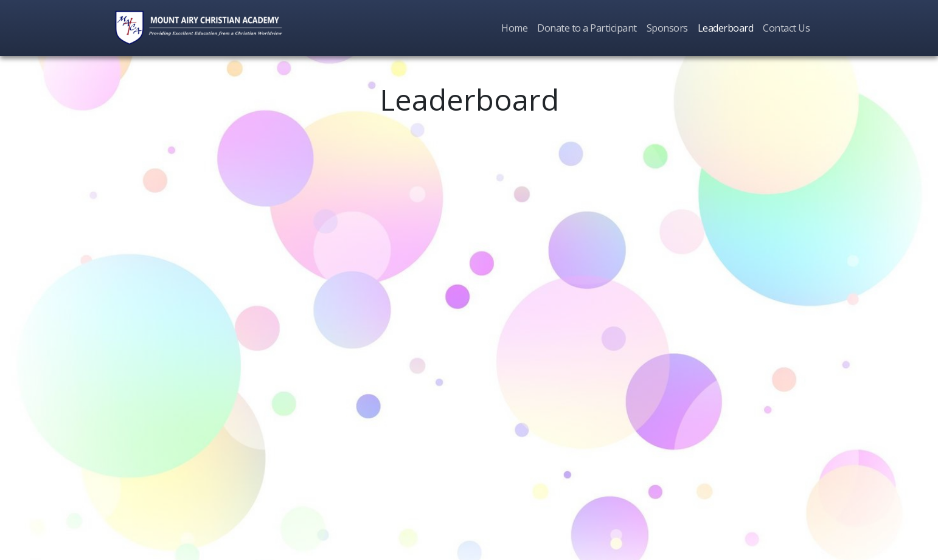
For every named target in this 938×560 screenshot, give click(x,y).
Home (514, 28)
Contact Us (786, 28)
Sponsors (667, 28)
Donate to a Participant (587, 28)
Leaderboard (726, 28)
